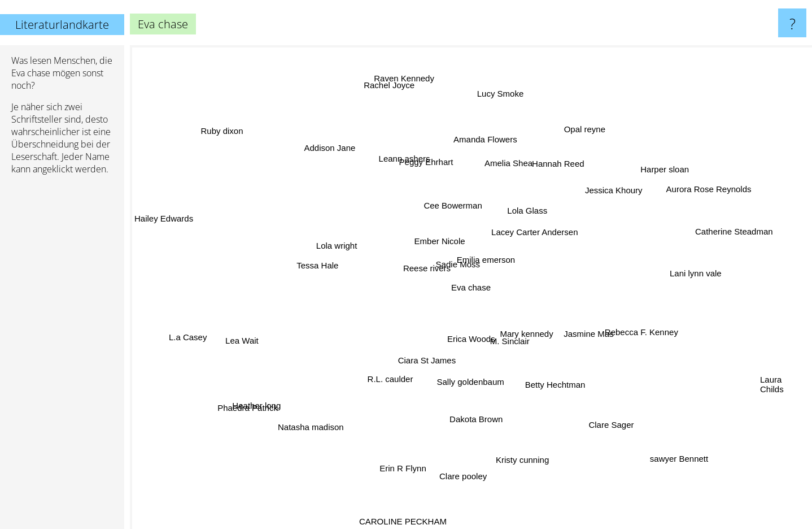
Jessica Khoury (605, 195)
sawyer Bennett (685, 465)
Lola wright (328, 247)
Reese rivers (425, 271)
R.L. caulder (393, 380)
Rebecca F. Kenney (632, 330)
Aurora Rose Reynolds (714, 187)
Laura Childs (772, 381)
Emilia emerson (489, 251)
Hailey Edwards (172, 218)
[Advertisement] (62, 357)
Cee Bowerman (449, 201)
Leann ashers (398, 157)
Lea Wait (244, 342)
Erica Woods (469, 339)
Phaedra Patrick (260, 402)
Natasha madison (296, 426)
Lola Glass (527, 200)
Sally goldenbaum (470, 382)
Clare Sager (596, 421)
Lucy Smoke (497, 101)
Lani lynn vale (702, 275)
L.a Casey (182, 336)
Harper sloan (668, 165)
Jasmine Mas (600, 341)
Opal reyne (578, 138)
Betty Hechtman (552, 384)
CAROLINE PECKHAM (410, 521)
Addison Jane (321, 148)
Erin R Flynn (413, 457)
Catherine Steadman (721, 232)
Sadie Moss (459, 255)
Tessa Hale (317, 259)
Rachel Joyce (400, 92)
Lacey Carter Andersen (542, 226)
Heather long (255, 410)
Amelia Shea (505, 172)
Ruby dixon (238, 142)
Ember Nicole (440, 239)
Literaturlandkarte (62, 25)
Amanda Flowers (484, 142)
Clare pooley (468, 467)
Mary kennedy (534, 334)
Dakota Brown (473, 410)
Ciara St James (422, 369)
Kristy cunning (517, 459)
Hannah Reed (557, 167)
